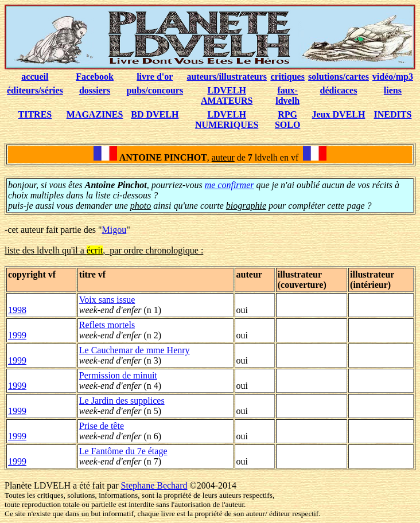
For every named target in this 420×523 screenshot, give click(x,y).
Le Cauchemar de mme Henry (135, 350)
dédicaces (339, 90)
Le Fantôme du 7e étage (123, 451)
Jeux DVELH (339, 114)
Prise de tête (102, 426)
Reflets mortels (107, 325)
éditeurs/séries (35, 90)
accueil (35, 77)
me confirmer (230, 185)
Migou (114, 230)
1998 (17, 310)
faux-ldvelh (287, 95)
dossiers (95, 90)
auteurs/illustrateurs (227, 77)
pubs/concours (155, 90)
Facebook (95, 77)
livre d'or (155, 77)
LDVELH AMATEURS (227, 95)
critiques (287, 77)
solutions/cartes (339, 77)
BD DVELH (155, 114)
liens (393, 90)
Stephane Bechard (154, 485)
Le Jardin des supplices (122, 401)
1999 (17, 335)
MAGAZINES (95, 114)
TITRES (35, 114)
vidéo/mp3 (393, 77)
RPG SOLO (287, 120)
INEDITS (393, 114)
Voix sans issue (107, 300)
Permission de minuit (118, 375)
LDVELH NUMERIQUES (227, 120)
